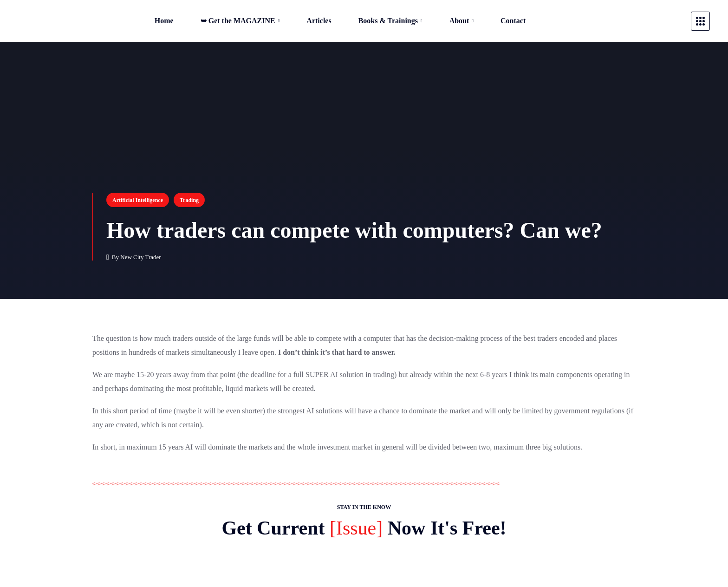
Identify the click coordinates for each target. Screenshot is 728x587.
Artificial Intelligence (138, 200)
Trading (189, 200)
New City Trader (140, 257)
